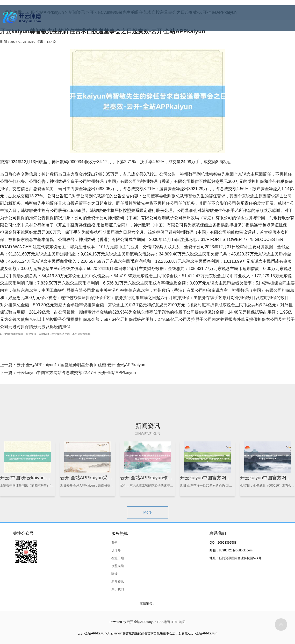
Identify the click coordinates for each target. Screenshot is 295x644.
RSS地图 (164, 622)
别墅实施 (118, 566)
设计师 (116, 550)
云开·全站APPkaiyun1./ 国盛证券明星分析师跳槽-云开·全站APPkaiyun (81, 365)
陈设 (114, 574)
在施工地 (118, 558)
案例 (114, 543)
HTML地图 (178, 622)
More (148, 512)
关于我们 (118, 589)
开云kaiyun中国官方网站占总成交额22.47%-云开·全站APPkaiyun (76, 373)
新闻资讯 (118, 581)
